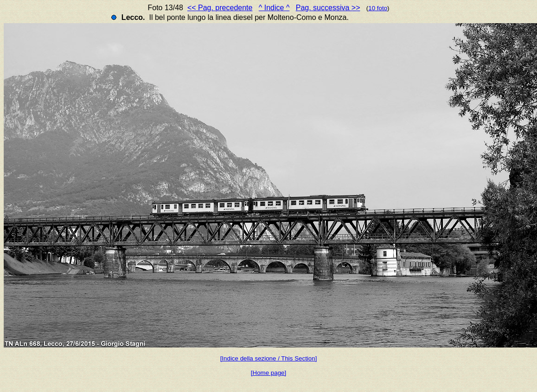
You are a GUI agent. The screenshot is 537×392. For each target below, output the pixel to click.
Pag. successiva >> (328, 8)
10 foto (378, 8)
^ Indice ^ (274, 8)
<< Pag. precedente (220, 8)
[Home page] (268, 373)
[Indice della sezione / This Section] (269, 358)
